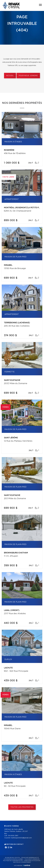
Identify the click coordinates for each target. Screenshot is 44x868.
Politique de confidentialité (13, 861)
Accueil (10, 76)
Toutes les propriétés (22, 807)
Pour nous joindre (28, 76)
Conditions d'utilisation (32, 861)
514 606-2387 (13, 836)
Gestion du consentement (22, 862)
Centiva (27, 865)
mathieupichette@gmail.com (21, 838)
